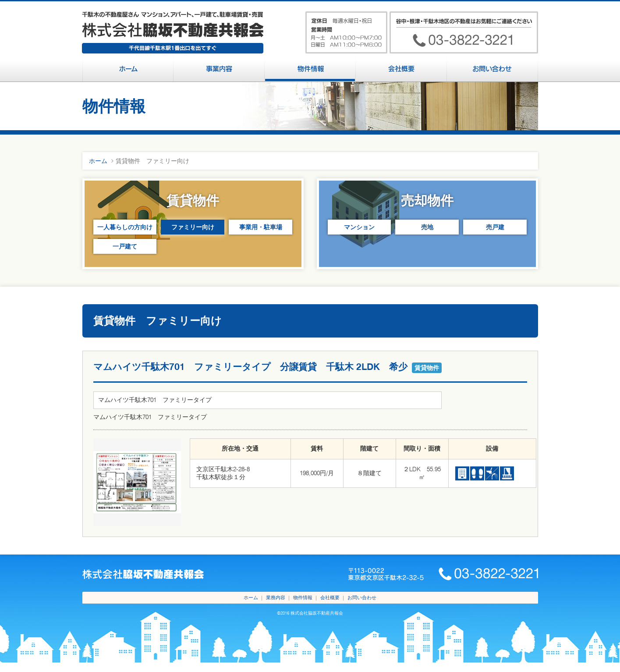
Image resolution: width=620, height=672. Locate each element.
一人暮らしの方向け (125, 227)
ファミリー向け (193, 227)
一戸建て (125, 246)
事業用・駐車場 (261, 227)
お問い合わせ (362, 597)
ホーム (98, 161)
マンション (359, 227)
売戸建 (495, 227)
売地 (427, 227)
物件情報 (303, 597)
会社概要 (330, 597)
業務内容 (276, 597)
